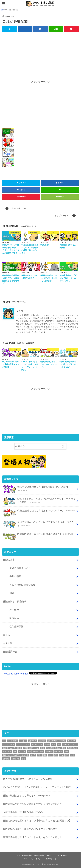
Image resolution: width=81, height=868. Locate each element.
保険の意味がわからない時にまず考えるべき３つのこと (38, 524)
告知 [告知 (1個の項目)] (64, 748)
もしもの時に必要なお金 (22, 585)
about (65, 855)
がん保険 (14, 610)
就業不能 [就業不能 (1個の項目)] (49, 752)
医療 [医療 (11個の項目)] (43, 748)
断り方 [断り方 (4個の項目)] (33, 755)
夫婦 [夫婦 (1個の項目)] (29, 752)
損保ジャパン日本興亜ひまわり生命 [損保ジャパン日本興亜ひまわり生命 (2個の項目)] (16, 755)
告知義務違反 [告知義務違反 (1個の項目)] (72, 748)
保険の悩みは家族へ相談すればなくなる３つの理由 (30, 829)
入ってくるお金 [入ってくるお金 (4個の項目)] (16, 748)
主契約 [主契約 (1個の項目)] (47, 744)
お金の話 (8, 643)
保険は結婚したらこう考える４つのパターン (39, 512)
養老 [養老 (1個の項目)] (24, 759)
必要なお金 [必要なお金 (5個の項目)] (58, 752)
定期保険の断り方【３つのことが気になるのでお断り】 (32, 837)
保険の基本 (9, 560)
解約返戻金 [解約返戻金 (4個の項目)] (16, 759)
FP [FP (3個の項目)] (4, 741)
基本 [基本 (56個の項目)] (15, 752)
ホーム (17, 855)
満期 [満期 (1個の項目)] (45, 755)
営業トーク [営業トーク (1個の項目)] (7, 752)
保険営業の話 (10, 652)
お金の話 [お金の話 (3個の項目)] (42, 741)
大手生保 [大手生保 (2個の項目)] (22, 752)
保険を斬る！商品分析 (15, 601)
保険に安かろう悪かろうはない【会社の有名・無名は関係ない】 (37, 821)
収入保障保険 (16, 627)
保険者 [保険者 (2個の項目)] (5, 748)
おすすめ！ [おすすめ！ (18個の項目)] (32, 741)
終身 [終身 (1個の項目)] (72, 755)
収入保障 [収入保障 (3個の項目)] (50, 748)
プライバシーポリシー (34, 859)
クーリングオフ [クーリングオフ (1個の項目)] (9, 744)
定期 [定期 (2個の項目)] (42, 752)
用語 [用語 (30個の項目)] (56, 755)
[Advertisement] (40, 54)
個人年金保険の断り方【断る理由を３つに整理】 (36, 489)
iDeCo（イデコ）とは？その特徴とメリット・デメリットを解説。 (39, 501)
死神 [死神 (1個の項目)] (39, 755)
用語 (12, 593)
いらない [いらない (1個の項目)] (23, 741)
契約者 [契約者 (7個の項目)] (35, 752)
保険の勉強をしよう (20, 568)
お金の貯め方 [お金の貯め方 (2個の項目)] (52, 741)
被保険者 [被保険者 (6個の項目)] (6, 759)
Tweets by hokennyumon (15, 674)
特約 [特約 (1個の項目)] (50, 755)
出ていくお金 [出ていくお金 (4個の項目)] (34, 748)
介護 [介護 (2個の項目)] (59, 744)
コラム (7, 635)
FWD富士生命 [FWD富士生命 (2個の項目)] (12, 741)
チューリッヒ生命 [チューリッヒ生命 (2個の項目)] (23, 744)
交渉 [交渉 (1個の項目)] (54, 744)
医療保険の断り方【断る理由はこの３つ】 (38, 535)
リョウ (20, 311)
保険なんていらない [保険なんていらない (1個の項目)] (70, 744)
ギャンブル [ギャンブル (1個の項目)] (72, 741)
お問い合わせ (51, 859)
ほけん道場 (39, 864)
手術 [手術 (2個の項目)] (66, 752)
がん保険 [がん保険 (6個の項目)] (62, 741)
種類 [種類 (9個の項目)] (67, 755)
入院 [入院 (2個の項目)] (25, 748)
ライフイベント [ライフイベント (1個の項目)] (37, 744)
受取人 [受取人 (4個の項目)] (57, 748)
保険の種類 (15, 576)
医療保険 (14, 618)
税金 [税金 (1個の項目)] (61, 755)
